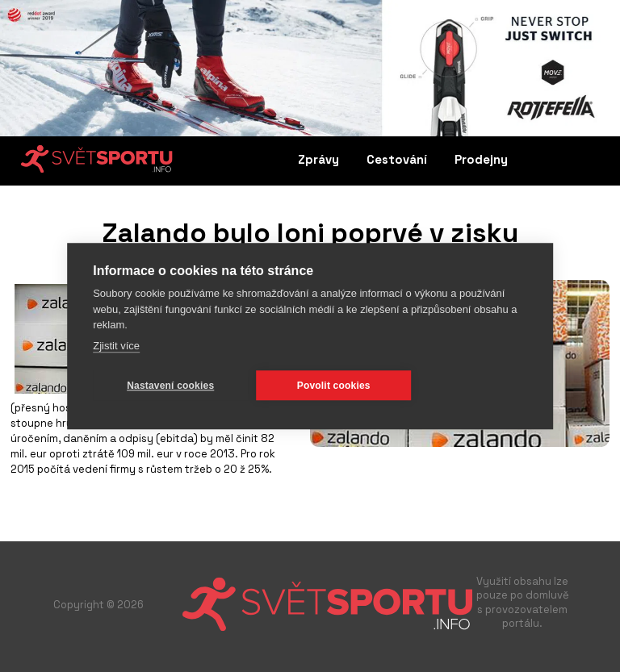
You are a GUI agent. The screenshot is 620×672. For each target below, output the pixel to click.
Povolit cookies (334, 386)
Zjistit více (116, 346)
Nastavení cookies (170, 386)
